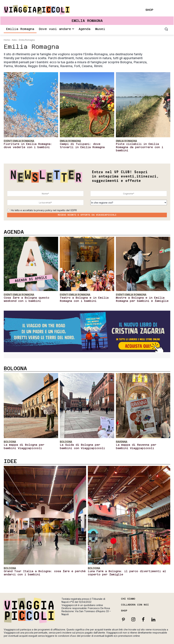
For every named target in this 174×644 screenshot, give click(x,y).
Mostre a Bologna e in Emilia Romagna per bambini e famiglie (142, 294)
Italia (14, 40)
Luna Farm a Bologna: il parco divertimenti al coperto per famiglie (129, 564)
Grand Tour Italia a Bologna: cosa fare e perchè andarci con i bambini (43, 564)
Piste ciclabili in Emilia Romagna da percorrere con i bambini (142, 145)
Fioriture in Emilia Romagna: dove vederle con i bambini (27, 145)
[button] (166, 29)
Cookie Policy (147, 638)
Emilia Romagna (70, 141)
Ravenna (121, 435)
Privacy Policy (131, 638)
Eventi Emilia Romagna (18, 141)
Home (7, 40)
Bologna (9, 435)
